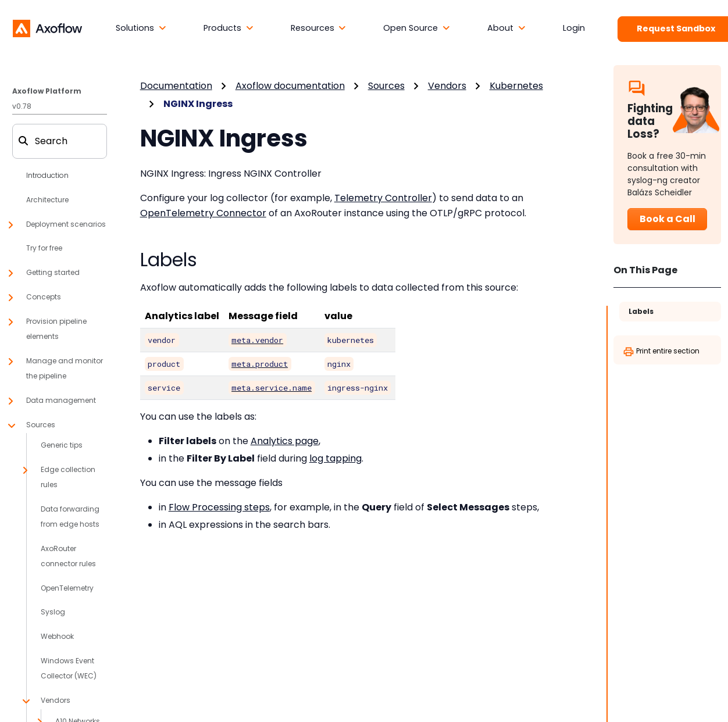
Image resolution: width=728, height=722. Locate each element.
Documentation (176, 86)
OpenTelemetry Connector (203, 213)
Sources (386, 86)
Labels (641, 311)
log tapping (336, 458)
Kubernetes (516, 86)
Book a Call (668, 219)
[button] (141, 28)
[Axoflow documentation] (47, 28)
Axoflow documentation (290, 86)
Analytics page (285, 441)
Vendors (447, 86)
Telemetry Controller (383, 198)
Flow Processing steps (219, 507)
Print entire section (661, 352)
